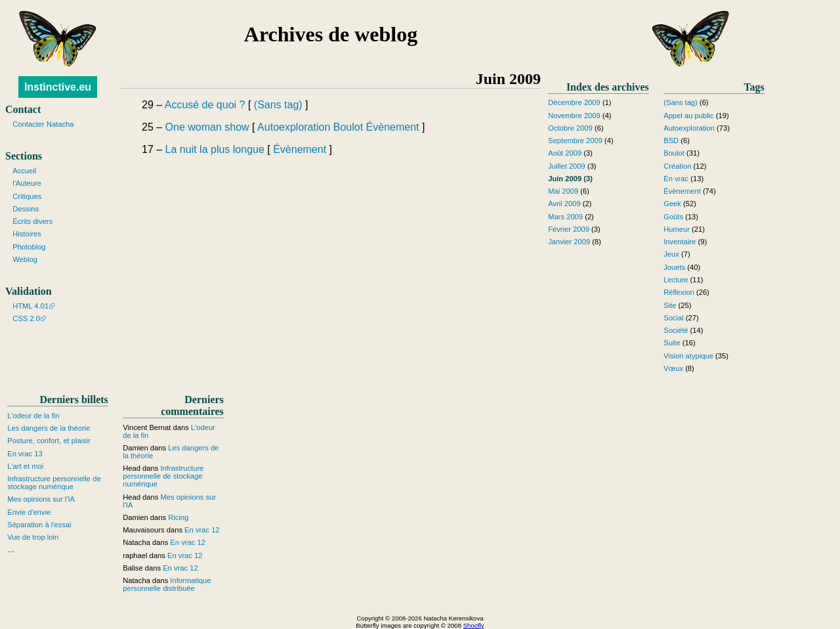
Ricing (178, 517)
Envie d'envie (29, 512)
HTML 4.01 (31, 306)
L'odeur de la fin (33, 416)
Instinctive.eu (58, 87)
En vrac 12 (202, 530)
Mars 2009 (565, 217)
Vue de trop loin (33, 537)
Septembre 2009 (575, 141)
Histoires (27, 234)
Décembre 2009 (574, 102)
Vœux (673, 368)
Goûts (673, 217)
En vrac (676, 179)
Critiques (27, 196)
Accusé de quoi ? (205, 105)
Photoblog (29, 247)
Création (677, 166)
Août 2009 (565, 153)
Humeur (677, 229)
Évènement (393, 127)
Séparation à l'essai (39, 525)
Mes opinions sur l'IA (41, 499)
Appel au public (689, 116)
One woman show (207, 127)
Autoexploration (294, 127)
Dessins (26, 209)
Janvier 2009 (569, 242)
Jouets (674, 267)
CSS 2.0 (26, 318)
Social (673, 318)
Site (670, 305)
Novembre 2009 (574, 116)
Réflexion (679, 292)
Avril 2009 (564, 204)
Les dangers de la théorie (49, 428)
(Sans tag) (278, 105)
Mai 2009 (563, 191)
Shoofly (474, 625)
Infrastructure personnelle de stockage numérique (54, 483)
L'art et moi (25, 466)
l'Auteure (27, 183)
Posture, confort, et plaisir (49, 441)
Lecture (676, 280)
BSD (671, 141)
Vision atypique (688, 356)
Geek (672, 204)
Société (676, 330)
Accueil (24, 171)
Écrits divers (32, 221)
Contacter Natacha (43, 124)
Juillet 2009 (567, 166)
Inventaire (680, 242)
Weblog (25, 259)
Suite (672, 343)
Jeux (671, 254)
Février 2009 (569, 229)
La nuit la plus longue (215, 149)
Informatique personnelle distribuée (167, 584)
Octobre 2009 (570, 128)
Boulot (348, 127)
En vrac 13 (25, 454)
